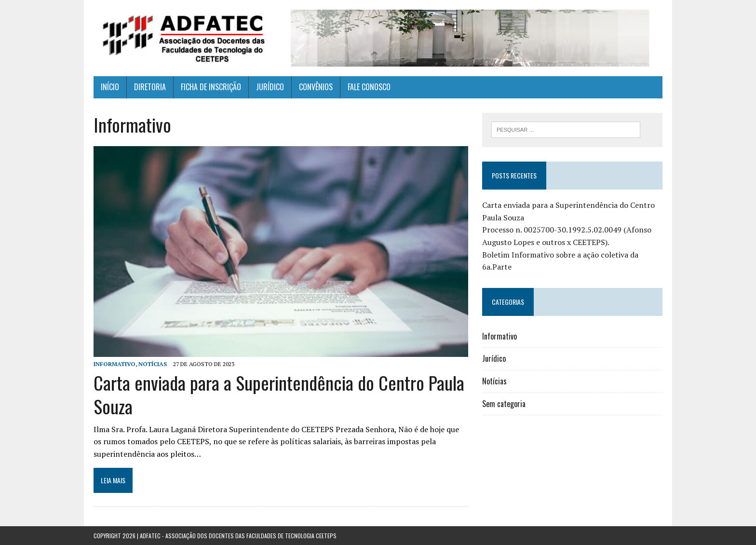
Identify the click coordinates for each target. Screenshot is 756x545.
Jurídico (494, 358)
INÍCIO (110, 87)
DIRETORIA (150, 87)
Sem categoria (504, 404)
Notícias (153, 364)
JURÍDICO (270, 87)
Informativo (115, 364)
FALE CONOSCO (369, 87)
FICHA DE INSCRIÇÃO (211, 87)
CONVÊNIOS (316, 87)
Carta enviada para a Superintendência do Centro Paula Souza (279, 394)
